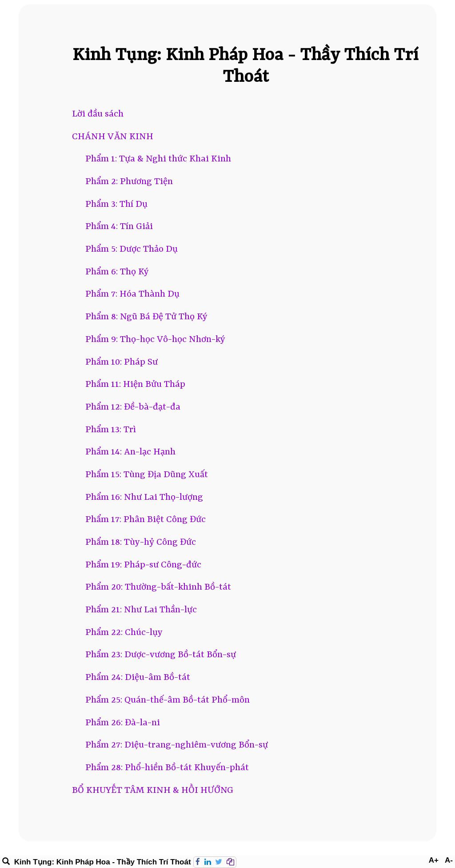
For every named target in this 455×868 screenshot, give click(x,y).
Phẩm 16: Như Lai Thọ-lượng (144, 497)
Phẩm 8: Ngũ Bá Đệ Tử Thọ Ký (146, 317)
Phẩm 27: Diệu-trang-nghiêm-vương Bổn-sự (177, 745)
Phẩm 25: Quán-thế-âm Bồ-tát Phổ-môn (168, 700)
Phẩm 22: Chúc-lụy (124, 633)
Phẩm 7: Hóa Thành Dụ (132, 294)
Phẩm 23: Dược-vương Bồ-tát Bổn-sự (161, 655)
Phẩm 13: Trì (111, 430)
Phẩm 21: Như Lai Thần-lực (141, 610)
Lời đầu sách (98, 114)
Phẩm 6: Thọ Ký (117, 272)
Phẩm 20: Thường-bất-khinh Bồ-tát (158, 587)
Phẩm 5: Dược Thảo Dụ (132, 249)
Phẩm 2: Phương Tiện (129, 182)
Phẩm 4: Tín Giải (119, 227)
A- (449, 860)
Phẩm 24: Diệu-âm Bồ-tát (138, 677)
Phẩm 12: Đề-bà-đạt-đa (133, 407)
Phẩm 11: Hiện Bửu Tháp (135, 384)
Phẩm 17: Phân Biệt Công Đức (146, 520)
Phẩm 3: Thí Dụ (116, 204)
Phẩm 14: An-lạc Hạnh (130, 452)
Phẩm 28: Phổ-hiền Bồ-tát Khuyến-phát (167, 768)
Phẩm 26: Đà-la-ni (123, 723)
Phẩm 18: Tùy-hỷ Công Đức (141, 542)
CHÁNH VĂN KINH (113, 137)
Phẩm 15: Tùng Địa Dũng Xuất (147, 475)
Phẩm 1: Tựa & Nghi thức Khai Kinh (158, 159)
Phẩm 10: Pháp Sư (122, 362)
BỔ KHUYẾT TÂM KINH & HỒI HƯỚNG (153, 790)
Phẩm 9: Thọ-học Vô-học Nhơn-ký (155, 340)
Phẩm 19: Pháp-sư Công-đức (143, 565)
